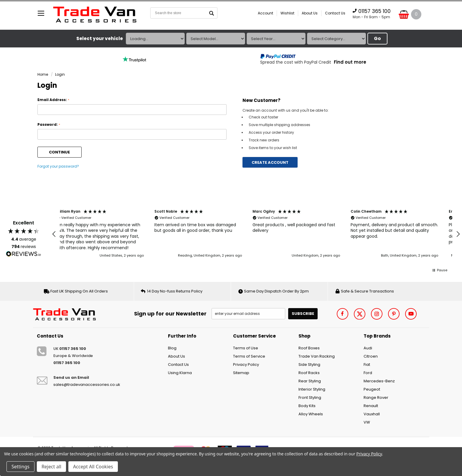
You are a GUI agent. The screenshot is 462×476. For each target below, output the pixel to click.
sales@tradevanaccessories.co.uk (87, 385)
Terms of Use (246, 348)
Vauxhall (372, 414)
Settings (20, 467)
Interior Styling (312, 389)
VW (367, 422)
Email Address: (53, 100)
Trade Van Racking (317, 356)
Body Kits (307, 406)
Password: (49, 125)
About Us (310, 13)
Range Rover (376, 398)
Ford (368, 373)
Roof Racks (309, 373)
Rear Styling (310, 381)
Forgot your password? (58, 166)
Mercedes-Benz (379, 381)
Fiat (367, 365)
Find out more (350, 62)
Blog (172, 348)
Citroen (371, 356)
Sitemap (241, 373)
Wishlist (287, 13)
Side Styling (309, 365)
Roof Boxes (309, 348)
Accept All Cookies (93, 467)
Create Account (270, 162)
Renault (371, 406)
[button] (54, 234)
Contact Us (335, 13)
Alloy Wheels (311, 414)
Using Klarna (180, 373)
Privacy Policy (246, 365)
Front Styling (310, 398)
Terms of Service (249, 356)
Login (60, 74)
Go (377, 38)
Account (265, 13)
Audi (368, 348)
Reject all (51, 467)
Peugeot (372, 389)
